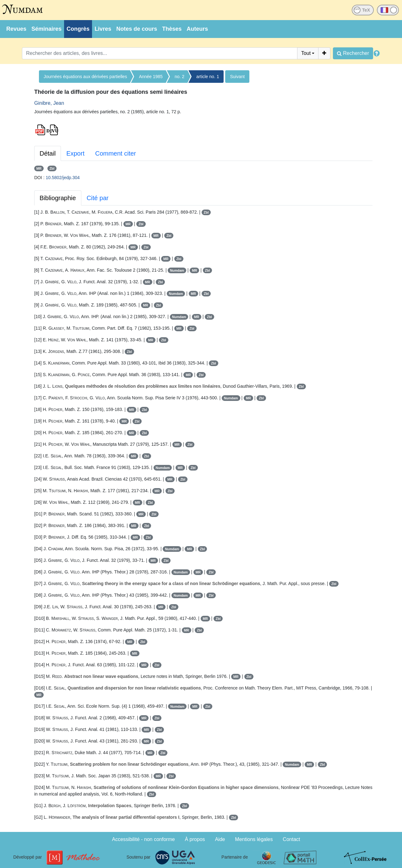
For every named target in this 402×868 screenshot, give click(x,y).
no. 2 (179, 77)
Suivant (237, 77)
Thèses (172, 29)
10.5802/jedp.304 (63, 178)
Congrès (78, 29)
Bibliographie (58, 198)
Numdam (177, 270)
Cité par (98, 198)
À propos (195, 839)
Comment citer (116, 153)
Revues (16, 29)
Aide (220, 839)
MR (39, 168)
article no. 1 (208, 77)
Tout (306, 53)
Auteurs (197, 29)
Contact (291, 839)
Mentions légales (254, 839)
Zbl (52, 168)
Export (75, 153)
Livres (103, 29)
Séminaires (46, 29)
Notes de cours (137, 29)
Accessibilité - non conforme (144, 839)
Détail (48, 153)
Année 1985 (151, 77)
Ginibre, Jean (49, 103)
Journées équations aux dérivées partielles (85, 77)
